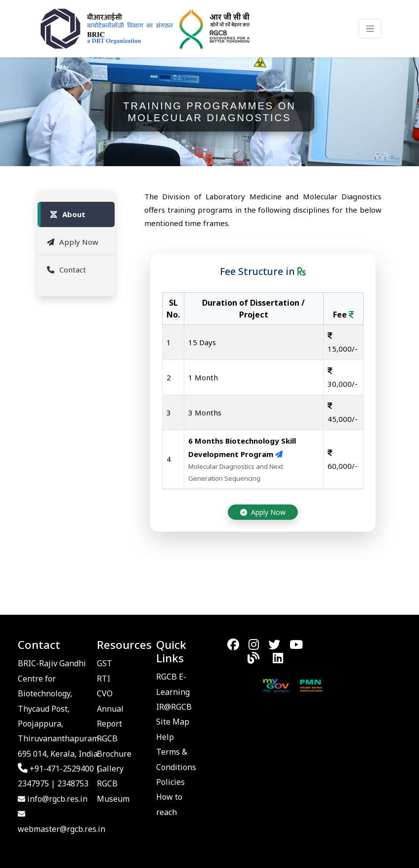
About (67, 214)
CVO (105, 693)
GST (105, 663)
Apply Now (72, 242)
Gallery (110, 769)
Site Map (173, 722)
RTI (104, 679)
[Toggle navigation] (370, 29)
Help (165, 737)
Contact (66, 270)
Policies (170, 782)
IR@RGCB (174, 707)
